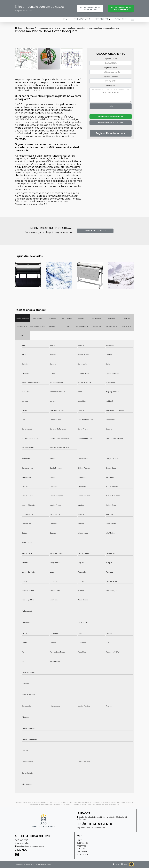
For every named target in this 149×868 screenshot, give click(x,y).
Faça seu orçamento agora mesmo (90, 9)
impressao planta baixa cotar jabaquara (104, 28)
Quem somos (82, 20)
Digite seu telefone (111, 77)
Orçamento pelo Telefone (111, 124)
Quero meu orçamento (95, 231)
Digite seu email (111, 68)
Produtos (101, 20)
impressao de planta (45, 28)
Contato (121, 20)
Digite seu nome (111, 59)
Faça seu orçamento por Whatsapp (121, 9)
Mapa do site (83, 855)
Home (65, 20)
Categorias (30, 28)
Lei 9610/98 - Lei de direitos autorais (106, 804)
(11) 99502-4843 (22, 843)
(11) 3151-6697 (21, 840)
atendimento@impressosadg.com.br (30, 846)
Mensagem (111, 86)
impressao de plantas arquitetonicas (71, 28)
